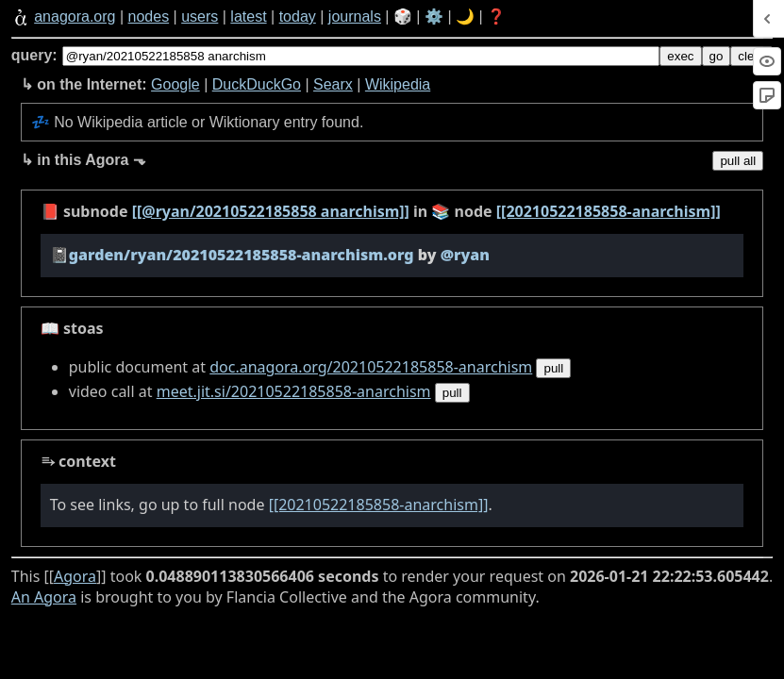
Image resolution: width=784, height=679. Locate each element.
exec (680, 56)
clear (751, 56)
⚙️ (434, 17)
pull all (738, 161)
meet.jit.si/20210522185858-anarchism (294, 391)
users (200, 17)
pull (553, 368)
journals (355, 17)
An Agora (44, 597)
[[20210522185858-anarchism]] (609, 211)
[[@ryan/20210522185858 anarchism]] (271, 211)
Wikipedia (398, 84)
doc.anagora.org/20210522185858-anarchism (371, 367)
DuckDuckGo (257, 84)
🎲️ (403, 17)
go (717, 56)
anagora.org (75, 17)
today (298, 17)
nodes (149, 17)
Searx (333, 84)
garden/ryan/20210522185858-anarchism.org (242, 255)
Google (175, 84)
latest (248, 17)
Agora (75, 576)
